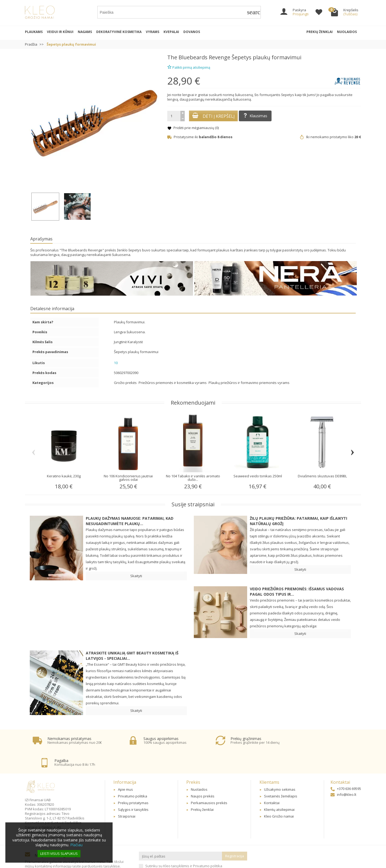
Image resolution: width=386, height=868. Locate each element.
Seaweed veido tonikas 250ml (258, 476)
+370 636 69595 (346, 768)
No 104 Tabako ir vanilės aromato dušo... (193, 478)
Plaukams (34, 32)
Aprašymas (41, 239)
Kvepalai (171, 32)
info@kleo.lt (343, 774)
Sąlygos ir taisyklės (133, 789)
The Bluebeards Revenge (199, 57)
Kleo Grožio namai (279, 796)
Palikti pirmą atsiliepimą (189, 67)
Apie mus (125, 769)
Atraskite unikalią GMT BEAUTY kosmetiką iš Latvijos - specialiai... (132, 656)
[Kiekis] (174, 116)
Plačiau (76, 845)
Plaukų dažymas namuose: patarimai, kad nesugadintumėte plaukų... (130, 521)
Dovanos (192, 32)
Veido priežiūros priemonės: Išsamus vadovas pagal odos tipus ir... (297, 592)
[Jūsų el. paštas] (181, 836)
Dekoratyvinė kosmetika (119, 32)
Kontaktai (272, 782)
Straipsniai (127, 796)
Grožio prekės (126, 383)
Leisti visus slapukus (59, 854)
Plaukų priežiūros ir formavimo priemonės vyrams (249, 383)
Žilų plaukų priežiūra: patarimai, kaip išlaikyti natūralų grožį (298, 521)
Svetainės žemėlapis (281, 776)
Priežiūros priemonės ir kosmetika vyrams (173, 383)
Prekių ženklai (320, 32)
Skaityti (136, 576)
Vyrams (153, 32)
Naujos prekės (203, 776)
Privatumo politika (133, 776)
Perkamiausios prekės (209, 782)
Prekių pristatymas (133, 782)
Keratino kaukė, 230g (64, 476)
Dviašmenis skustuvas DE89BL (322, 476)
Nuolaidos (347, 32)
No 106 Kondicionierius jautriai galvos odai (128, 478)
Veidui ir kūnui (60, 32)
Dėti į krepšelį (213, 116)
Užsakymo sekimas (280, 769)
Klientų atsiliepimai (279, 789)
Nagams (85, 32)
